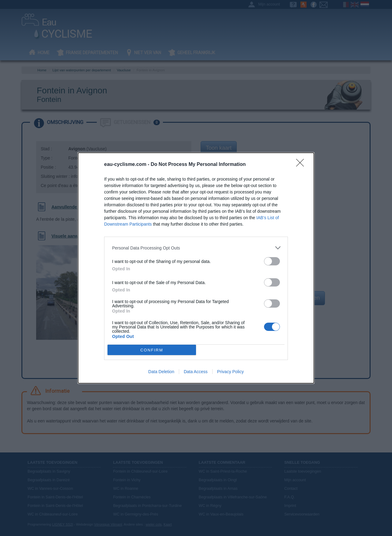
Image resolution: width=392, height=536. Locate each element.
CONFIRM (152, 350)
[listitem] (196, 248)
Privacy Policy (230, 372)
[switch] (272, 261)
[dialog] (196, 268)
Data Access (196, 372)
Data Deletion (161, 372)
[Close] (302, 165)
